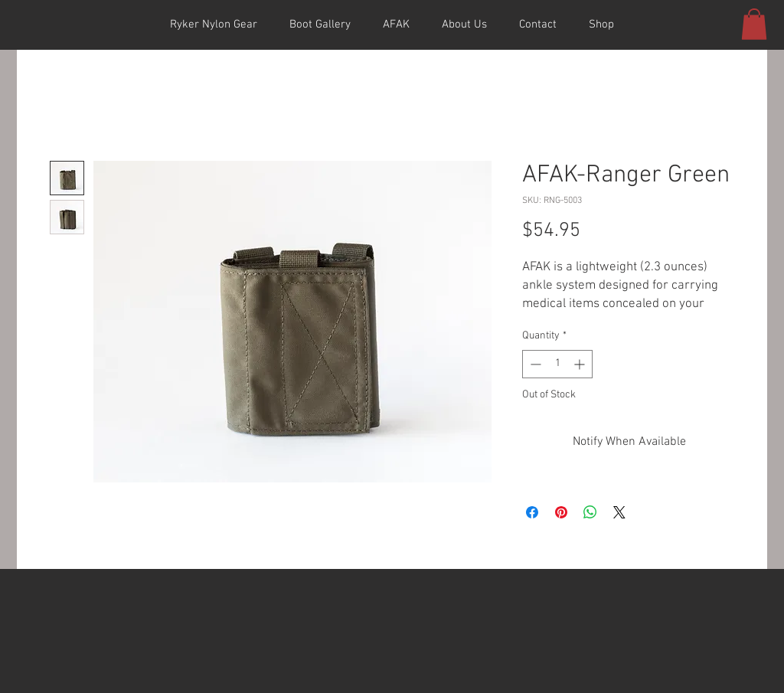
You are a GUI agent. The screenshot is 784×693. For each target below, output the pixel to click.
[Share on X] (619, 512)
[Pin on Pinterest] (561, 512)
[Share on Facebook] (532, 512)
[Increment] (581, 364)
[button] (754, 24)
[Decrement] (534, 364)
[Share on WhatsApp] (590, 512)
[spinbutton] (557, 364)
